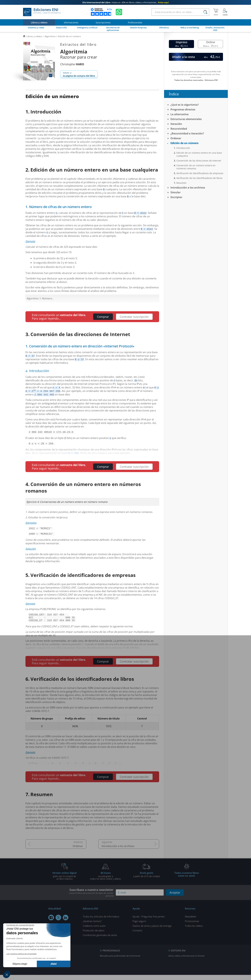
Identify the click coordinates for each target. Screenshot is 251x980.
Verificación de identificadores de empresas (200, 173)
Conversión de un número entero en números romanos (196, 167)
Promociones (192, 926)
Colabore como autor (94, 931)
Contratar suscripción (134, 317)
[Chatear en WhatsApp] (119, 12)
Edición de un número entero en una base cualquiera (199, 154)
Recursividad (179, 129)
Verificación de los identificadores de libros (199, 178)
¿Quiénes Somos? (92, 926)
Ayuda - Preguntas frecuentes (149, 922)
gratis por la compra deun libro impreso (65, 881)
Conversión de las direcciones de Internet (199, 161)
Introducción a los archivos (118, 851)
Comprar (103, 317)
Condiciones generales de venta (100, 940)
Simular (176, 192)
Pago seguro (139, 926)
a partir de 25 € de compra (146, 880)
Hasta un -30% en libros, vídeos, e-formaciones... (126, 2)
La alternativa (180, 114)
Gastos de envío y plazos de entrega (152, 931)
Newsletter (191, 922)
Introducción (183, 148)
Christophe (72, 64)
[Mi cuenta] (225, 12)
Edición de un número (184, 143)
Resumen (181, 183)
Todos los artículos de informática (101, 922)
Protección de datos (94, 936)
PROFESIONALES (111, 956)
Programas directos (183, 109)
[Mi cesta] (216, 12)
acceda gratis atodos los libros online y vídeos (105, 881)
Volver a (79, 74)
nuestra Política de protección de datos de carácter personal (91, 900)
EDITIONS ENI (178, 956)
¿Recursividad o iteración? (187, 133)
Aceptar (175, 898)
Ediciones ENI (42, 12)
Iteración (176, 124)
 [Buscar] (205, 12)
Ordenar (78, 851)
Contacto (137, 936)
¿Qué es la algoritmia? (185, 105)
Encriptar (176, 197)
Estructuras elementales (186, 119)
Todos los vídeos (194, 931)
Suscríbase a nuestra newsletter (90, 898)
